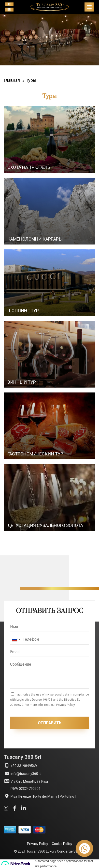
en (9, 10)
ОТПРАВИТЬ (50, 723)
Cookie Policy (62, 844)
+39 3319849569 (20, 765)
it (9, 4)
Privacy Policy (38, 844)
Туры (31, 80)
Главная (12, 80)
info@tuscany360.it (22, 773)
